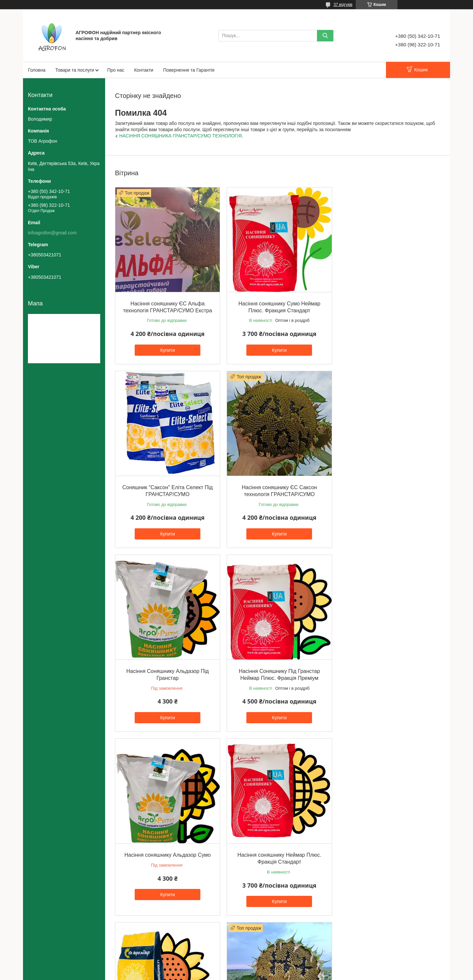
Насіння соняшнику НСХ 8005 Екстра (388, 667)
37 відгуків (343, 5)
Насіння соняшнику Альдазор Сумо (167, 667)
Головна (37, 70)
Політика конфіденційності (276, 974)
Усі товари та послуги (276, 929)
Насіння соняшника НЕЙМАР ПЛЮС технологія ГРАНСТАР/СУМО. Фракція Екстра (167, 857)
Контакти (144, 70)
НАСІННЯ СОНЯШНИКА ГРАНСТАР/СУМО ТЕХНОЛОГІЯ (180, 136)
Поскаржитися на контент (225, 974)
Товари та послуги (75, 70)
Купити (167, 349)
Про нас (116, 70)
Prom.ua (267, 968)
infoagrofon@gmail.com (52, 233)
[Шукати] (325, 36)
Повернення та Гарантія (189, 70)
